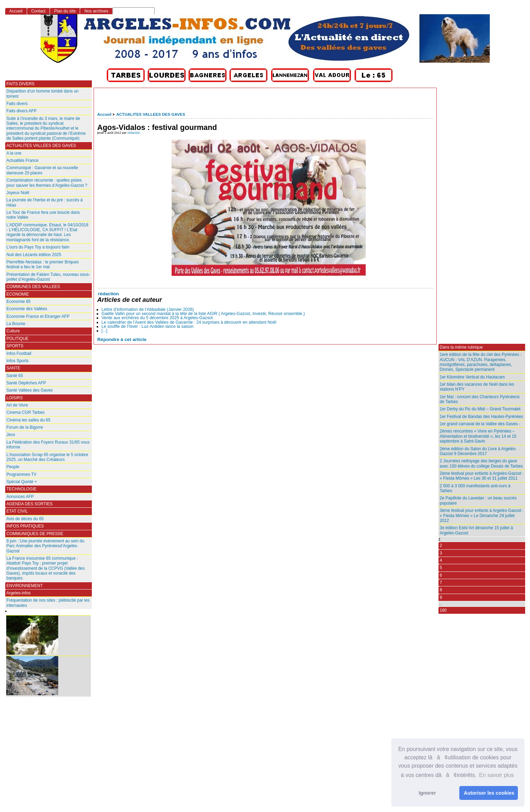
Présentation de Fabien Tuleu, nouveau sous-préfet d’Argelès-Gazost (48, 277)
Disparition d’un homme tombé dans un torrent (43, 94)
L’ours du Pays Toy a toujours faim (38, 247)
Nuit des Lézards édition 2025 (34, 255)
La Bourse (16, 324)
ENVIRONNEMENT (25, 586)
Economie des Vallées (27, 309)
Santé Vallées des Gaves (30, 390)
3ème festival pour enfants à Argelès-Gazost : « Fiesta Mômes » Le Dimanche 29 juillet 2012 (482, 516)
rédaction (134, 133)
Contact (38, 11)
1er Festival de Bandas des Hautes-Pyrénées (482, 417)
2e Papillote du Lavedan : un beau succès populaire (478, 500)
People (13, 467)
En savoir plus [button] (497, 775)
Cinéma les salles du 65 (29, 420)
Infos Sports (18, 361)
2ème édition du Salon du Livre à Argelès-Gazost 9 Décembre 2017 (478, 451)
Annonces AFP (20, 497)
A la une (14, 153)
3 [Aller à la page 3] (441, 553)
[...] (105, 331)
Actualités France (23, 160)
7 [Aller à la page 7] (441, 583)
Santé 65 (15, 376)
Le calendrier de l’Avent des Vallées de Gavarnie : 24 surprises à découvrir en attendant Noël (189, 322)
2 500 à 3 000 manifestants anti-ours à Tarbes (475, 488)
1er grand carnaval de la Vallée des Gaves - (480, 424)
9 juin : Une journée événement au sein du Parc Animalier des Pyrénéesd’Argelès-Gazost (46, 546)
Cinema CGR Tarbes (26, 412)
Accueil (105, 114)
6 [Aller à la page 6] (441, 575)
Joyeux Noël (18, 193)
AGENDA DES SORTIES (30, 504)
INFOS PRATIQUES (25, 526)
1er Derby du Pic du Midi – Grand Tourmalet (480, 409)
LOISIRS (15, 398)
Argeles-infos (19, 593)
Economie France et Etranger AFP (38, 316)
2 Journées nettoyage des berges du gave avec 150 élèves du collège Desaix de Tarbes (481, 463)
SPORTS (15, 346)
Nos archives (96, 11)
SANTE (14, 368)
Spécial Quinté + (22, 482)
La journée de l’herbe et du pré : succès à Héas (45, 202)
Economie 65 (19, 302)
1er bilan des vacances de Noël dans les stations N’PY (477, 387)
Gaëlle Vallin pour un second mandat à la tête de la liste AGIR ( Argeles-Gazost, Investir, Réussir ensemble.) (203, 314)
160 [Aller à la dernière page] (443, 610)
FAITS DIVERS (21, 84)
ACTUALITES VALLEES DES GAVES (150, 114)
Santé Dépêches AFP (26, 383)
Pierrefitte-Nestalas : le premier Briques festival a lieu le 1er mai (43, 264)
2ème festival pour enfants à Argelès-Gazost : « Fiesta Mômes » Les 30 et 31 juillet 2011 (482, 476)
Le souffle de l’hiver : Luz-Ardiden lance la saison (148, 326)
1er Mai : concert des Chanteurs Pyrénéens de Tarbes (480, 399)
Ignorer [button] (427, 793)
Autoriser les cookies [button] (489, 793)
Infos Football (19, 353)
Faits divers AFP (22, 111)
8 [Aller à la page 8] (441, 590)
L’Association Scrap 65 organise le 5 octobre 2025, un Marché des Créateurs (47, 457)
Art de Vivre (17, 405)
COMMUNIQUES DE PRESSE (35, 534)
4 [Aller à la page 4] (441, 560)
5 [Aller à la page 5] (441, 568)
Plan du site (65, 11)
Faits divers (17, 104)
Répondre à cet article (122, 339)
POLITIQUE (18, 339)
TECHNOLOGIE (22, 489)
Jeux (11, 435)
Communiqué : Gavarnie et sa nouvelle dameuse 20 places (42, 170)
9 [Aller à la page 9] (441, 597)
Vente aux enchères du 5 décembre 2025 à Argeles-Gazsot (157, 318)
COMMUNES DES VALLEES (33, 287)
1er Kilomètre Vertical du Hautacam (472, 377)
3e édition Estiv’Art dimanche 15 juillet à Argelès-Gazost (476, 530)
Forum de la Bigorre (25, 427)
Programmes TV (22, 474)
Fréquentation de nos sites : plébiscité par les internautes (48, 603)
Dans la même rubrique (461, 347)
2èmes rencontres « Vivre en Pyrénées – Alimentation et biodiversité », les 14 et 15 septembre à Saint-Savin (478, 436)
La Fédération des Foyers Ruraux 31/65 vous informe (48, 445)
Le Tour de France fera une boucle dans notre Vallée (43, 215)
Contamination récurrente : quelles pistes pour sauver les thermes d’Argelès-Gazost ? (47, 183)
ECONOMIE (18, 294)
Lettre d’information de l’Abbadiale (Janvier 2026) (148, 309)
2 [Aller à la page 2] (441, 545)
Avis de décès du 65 (25, 519)
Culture (13, 331)
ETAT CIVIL (17, 511)
